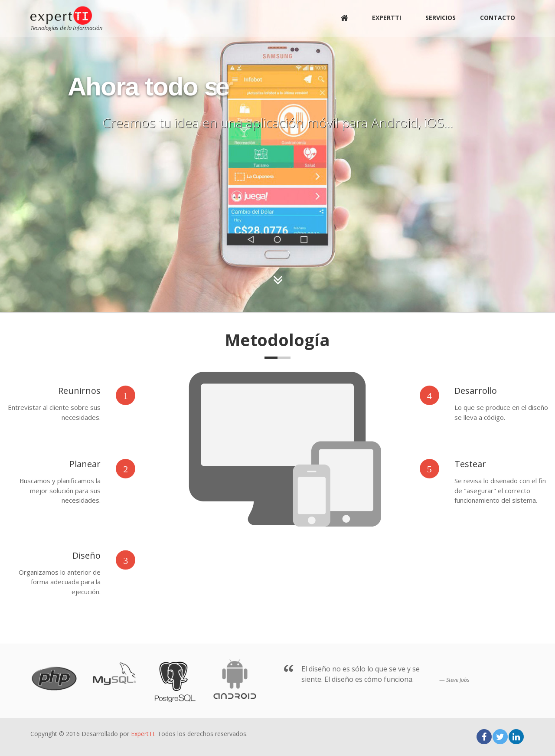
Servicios (441, 18)
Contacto (498, 18)
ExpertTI (387, 18)
